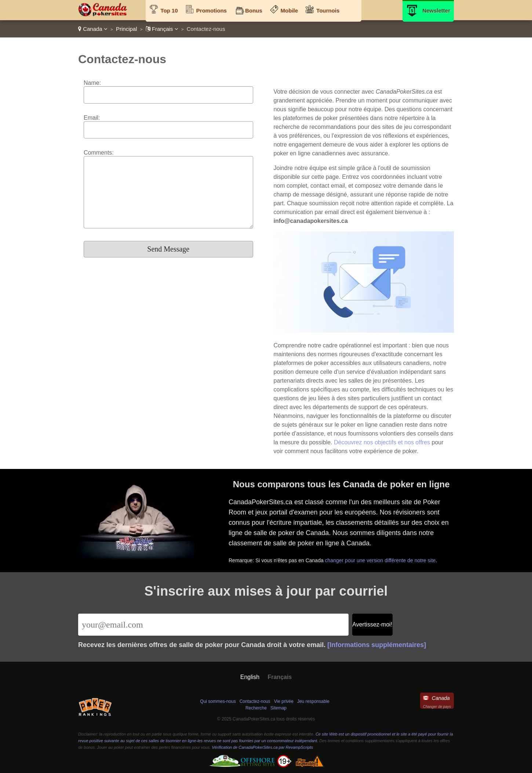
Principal (127, 29)
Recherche (256, 708)
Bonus (254, 10)
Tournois (328, 10)
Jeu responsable (313, 701)
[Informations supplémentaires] (377, 645)
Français (162, 29)
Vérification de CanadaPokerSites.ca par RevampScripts (262, 747)
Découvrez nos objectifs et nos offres (382, 442)
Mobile (289, 10)
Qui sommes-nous (218, 701)
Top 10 (169, 10)
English (250, 677)
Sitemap (278, 708)
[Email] (213, 625)
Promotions (212, 10)
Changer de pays (437, 707)
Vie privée (284, 701)
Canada (93, 29)
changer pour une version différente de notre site (381, 560)
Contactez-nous (255, 701)
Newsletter (436, 10)
